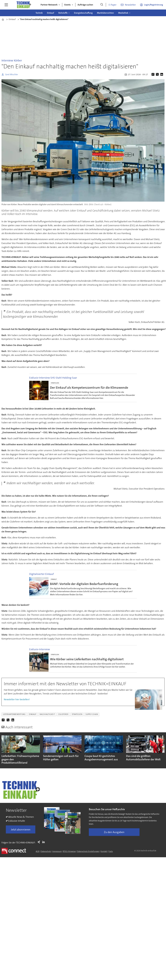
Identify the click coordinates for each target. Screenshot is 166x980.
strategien (77, 714)
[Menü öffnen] (6, 5)
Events (68, 5)
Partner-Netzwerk (49, 5)
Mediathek (123, 13)
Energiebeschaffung (83, 13)
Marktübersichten (105, 13)
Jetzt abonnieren (21, 830)
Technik (39, 13)
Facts (111, 851)
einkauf (33, 714)
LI (44, 842)
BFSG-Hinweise (69, 851)
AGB (37, 851)
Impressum (57, 851)
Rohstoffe (63, 13)
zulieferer (63, 714)
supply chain (92, 714)
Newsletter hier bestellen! (17, 699)
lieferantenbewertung (14, 714)
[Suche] (102, 5)
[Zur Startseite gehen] (24, 5)
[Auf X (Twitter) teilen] (158, 74)
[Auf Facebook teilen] (154, 74)
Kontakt (104, 851)
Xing (40, 842)
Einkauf (51, 13)
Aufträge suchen (85, 5)
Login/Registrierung (154, 5)
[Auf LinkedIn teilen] (162, 74)
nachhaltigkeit (47, 714)
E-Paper (113, 5)
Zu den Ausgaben (114, 832)
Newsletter (130, 5)
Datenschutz (46, 851)
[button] (159, 750)
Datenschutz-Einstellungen (88, 851)
